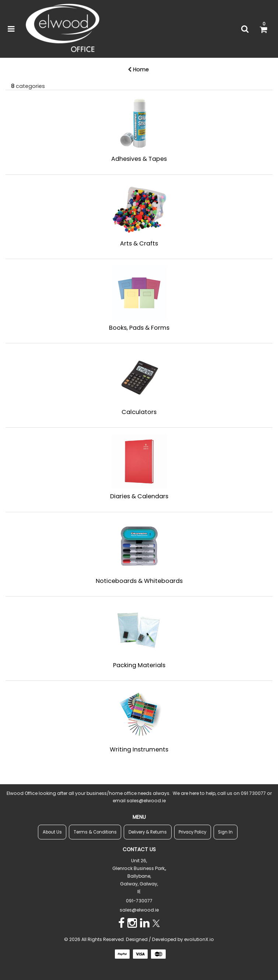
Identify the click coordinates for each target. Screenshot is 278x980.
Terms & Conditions (95, 832)
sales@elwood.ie (139, 910)
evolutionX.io (199, 939)
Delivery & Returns (148, 832)
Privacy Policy (192, 832)
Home (138, 70)
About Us (52, 832)
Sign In (225, 832)
